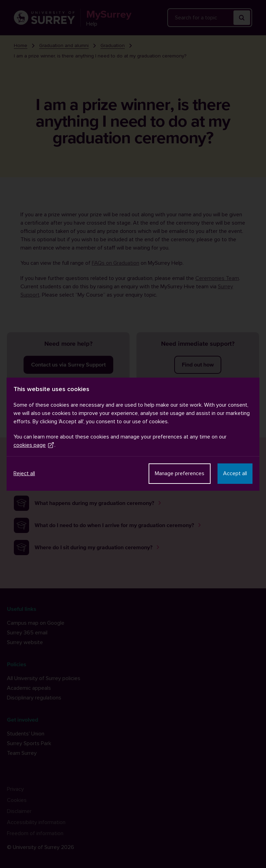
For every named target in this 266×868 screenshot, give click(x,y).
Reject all (24, 473)
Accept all (235, 473)
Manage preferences (180, 473)
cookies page (34, 445)
